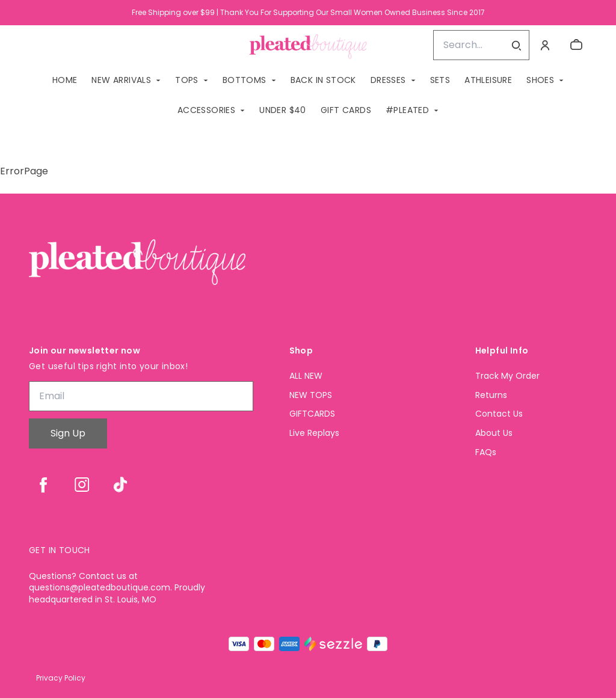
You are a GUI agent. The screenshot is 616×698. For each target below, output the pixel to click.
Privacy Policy (61, 678)
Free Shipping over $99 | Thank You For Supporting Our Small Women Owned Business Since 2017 (308, 12)
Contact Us (499, 414)
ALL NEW (306, 376)
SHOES (540, 80)
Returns (491, 395)
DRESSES (388, 80)
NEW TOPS (311, 395)
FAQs (486, 452)
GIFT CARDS (346, 110)
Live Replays (314, 433)
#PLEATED (407, 110)
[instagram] (82, 485)
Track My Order (507, 376)
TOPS (187, 80)
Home (65, 80)
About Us (494, 433)
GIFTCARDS (312, 414)
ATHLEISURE (488, 80)
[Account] (545, 45)
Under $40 (283, 110)
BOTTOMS (245, 80)
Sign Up (68, 433)
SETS (440, 80)
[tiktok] (120, 485)
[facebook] (43, 485)
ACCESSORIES (206, 110)
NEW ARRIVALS (121, 80)
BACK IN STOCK (323, 80)
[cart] (576, 45)
